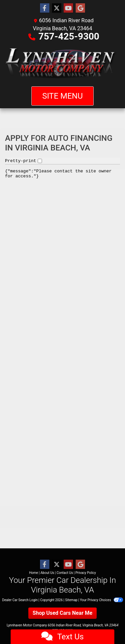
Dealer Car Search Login (20, 600)
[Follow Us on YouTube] (68, 8)
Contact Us (65, 573)
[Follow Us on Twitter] (57, 8)
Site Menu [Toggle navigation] (63, 96)
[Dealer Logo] (62, 63)
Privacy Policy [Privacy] (86, 573)
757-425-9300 (69, 36)
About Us (47, 573)
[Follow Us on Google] (80, 8)
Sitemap (71, 600)
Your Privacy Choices (101, 600)
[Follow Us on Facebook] (45, 8)
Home (33, 573)
